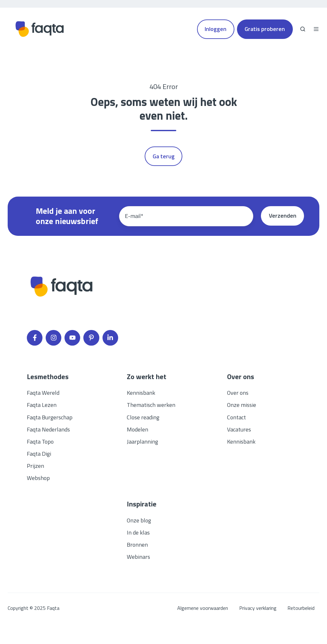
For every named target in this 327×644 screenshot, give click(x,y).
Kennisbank (141, 393)
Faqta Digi (39, 454)
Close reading (143, 417)
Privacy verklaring (258, 608)
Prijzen (35, 466)
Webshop (38, 478)
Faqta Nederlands (48, 429)
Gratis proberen (265, 29)
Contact (236, 417)
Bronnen (137, 545)
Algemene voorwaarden (203, 608)
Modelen (137, 429)
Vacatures (239, 429)
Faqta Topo (40, 442)
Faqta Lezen (42, 405)
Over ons (238, 393)
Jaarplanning (142, 442)
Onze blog (139, 520)
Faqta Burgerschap (50, 417)
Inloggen (216, 29)
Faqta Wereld (43, 393)
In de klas (138, 532)
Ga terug (164, 156)
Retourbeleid (301, 608)
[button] (303, 29)
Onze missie (242, 405)
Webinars (138, 557)
